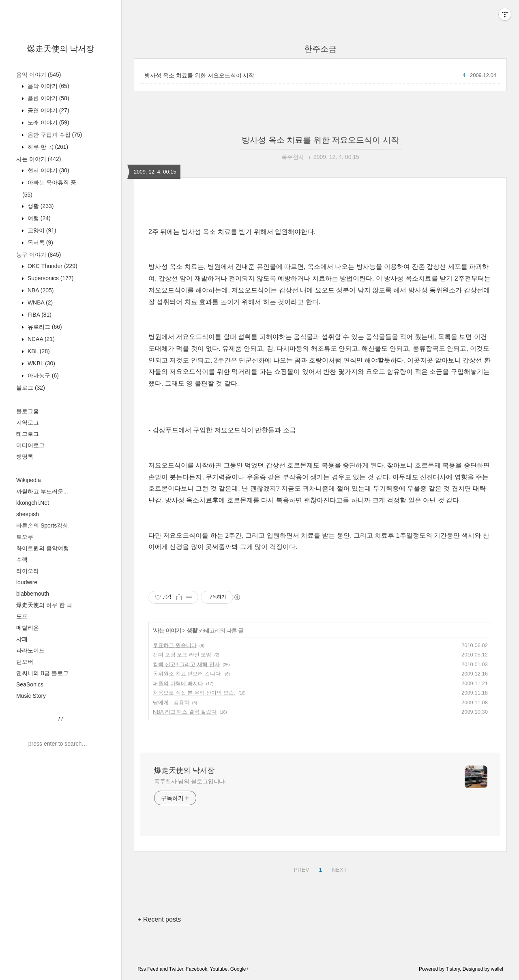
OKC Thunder (52, 266)
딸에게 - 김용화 (171, 702)
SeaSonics (30, 684)
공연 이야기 (48, 110)
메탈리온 (28, 628)
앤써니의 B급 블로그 (42, 673)
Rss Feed (148, 969)
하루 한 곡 (47, 147)
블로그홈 (28, 411)
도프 (22, 616)
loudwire (27, 582)
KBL (38, 351)
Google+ (240, 969)
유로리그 (44, 327)
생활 (40, 206)
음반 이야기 (48, 98)
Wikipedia (29, 480)
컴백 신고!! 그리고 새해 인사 (186, 664)
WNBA (39, 302)
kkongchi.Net (33, 503)
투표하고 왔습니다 (175, 645)
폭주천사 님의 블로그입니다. (190, 781)
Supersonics (50, 278)
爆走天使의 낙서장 (61, 49)
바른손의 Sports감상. (43, 525)
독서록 (40, 242)
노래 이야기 (48, 122)
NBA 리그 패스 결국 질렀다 (185, 712)
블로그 (31, 388)
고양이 (41, 230)
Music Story (31, 696)
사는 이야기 (39, 159)
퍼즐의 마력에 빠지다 (178, 683)
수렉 (22, 560)
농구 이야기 (39, 255)
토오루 (25, 537)
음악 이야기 (39, 75)
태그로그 (28, 434)
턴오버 (25, 662)
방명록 (25, 457)
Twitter (176, 969)
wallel (497, 969)
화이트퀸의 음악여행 (43, 548)
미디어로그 (30, 445)
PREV (300, 868)
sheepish (28, 514)
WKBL (41, 363)
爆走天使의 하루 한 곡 (44, 605)
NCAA (40, 339)
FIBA (39, 315)
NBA (40, 290)
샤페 (22, 639)
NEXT (338, 868)
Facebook (196, 969)
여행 (38, 218)
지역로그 (28, 422)
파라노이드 (30, 650)
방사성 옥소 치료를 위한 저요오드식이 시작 (199, 75)
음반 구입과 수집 (54, 135)
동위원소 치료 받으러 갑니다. (187, 674)
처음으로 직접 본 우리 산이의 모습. (194, 693)
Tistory (453, 969)
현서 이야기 (48, 170)
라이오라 (28, 571)
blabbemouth (33, 594)
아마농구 (42, 375)
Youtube (219, 969)
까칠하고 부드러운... (42, 491)
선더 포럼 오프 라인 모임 (182, 655)
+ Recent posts (159, 919)
